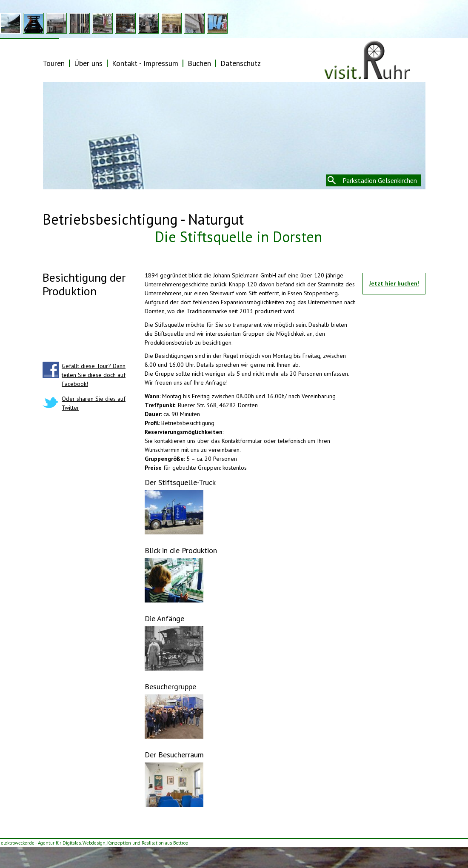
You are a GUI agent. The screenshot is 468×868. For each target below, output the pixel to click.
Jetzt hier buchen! (394, 283)
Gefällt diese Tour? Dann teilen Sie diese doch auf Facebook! (94, 375)
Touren (54, 63)
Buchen (199, 63)
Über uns (88, 63)
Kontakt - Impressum (145, 63)
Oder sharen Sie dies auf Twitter (94, 403)
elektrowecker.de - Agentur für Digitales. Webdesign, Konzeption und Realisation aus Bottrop (95, 843)
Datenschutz (241, 63)
